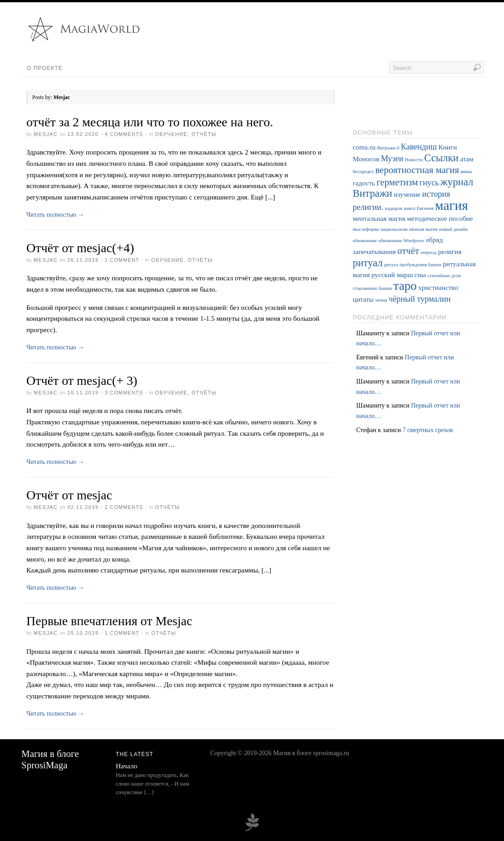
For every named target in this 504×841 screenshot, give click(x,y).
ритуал (368, 263)
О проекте (45, 68)
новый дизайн (453, 229)
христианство (438, 287)
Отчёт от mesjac (69, 495)
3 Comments (124, 393)
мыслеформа (366, 229)
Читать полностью (55, 215)
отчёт (408, 251)
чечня (381, 300)
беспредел (363, 172)
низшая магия (423, 229)
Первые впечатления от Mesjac (109, 621)
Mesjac (46, 134)
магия (452, 205)
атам (467, 159)
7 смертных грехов (427, 430)
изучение (407, 194)
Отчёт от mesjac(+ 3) (82, 381)
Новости (414, 160)
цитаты (363, 299)
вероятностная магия (417, 170)
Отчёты (204, 134)
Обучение (172, 134)
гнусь (429, 183)
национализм (394, 229)
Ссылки (441, 158)
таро (405, 286)
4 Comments (124, 134)
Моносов (366, 159)
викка (466, 172)
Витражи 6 (388, 148)
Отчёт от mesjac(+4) (80, 248)
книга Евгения (418, 208)
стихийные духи (444, 276)
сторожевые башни (372, 288)
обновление (365, 241)
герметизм (397, 182)
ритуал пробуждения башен (413, 265)
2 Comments (124, 507)
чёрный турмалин (420, 299)
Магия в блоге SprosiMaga (50, 759)
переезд (429, 252)
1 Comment (122, 260)
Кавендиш (419, 147)
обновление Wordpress (401, 241)
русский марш (392, 275)
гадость (364, 183)
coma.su (364, 147)
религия (450, 251)
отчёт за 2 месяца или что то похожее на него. (150, 122)
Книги (448, 147)
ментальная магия (379, 218)
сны (420, 275)
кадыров (394, 208)
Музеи (392, 159)
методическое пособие (440, 218)
